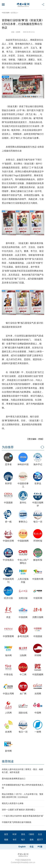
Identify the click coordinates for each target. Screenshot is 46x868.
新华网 (8, 751)
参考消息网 (23, 636)
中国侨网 (23, 617)
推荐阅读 (8, 761)
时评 (15, 834)
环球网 (38, 655)
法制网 (23, 655)
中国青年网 (38, 579)
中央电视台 (8, 560)
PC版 (40, 847)
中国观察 (8, 503)
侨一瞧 (8, 522)
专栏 (15, 840)
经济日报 (8, 598)
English (22, 847)
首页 (6, 834)
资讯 (23, 834)
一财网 (38, 732)
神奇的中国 (23, 464)
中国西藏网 (38, 675)
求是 (8, 617)
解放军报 (38, 560)
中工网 (23, 675)
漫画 (32, 840)
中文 (32, 847)
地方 (23, 840)
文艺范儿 (14, 13)
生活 (40, 834)
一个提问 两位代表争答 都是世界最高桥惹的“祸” (23, 816)
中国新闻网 (23, 541)
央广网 (23, 694)
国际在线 (23, 713)
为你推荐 (8, 447)
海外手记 (38, 464)
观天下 (40, 840)
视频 (6, 840)
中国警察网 (8, 636)
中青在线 (8, 675)
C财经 (32, 834)
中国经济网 (8, 541)
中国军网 (38, 598)
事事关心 (23, 522)
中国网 (38, 713)
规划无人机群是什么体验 (13, 803)
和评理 (8, 484)
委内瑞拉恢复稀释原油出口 (14, 779)
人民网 (8, 713)
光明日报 (23, 598)
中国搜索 (38, 636)
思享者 (8, 464)
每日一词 (38, 522)
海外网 (8, 655)
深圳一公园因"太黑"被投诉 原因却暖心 (19, 810)
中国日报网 (6, 13)
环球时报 (38, 541)
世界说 (38, 484)
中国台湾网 (8, 694)
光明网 (38, 694)
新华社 (23, 503)
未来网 (8, 732)
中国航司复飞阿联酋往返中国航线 (17, 822)
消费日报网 (38, 617)
